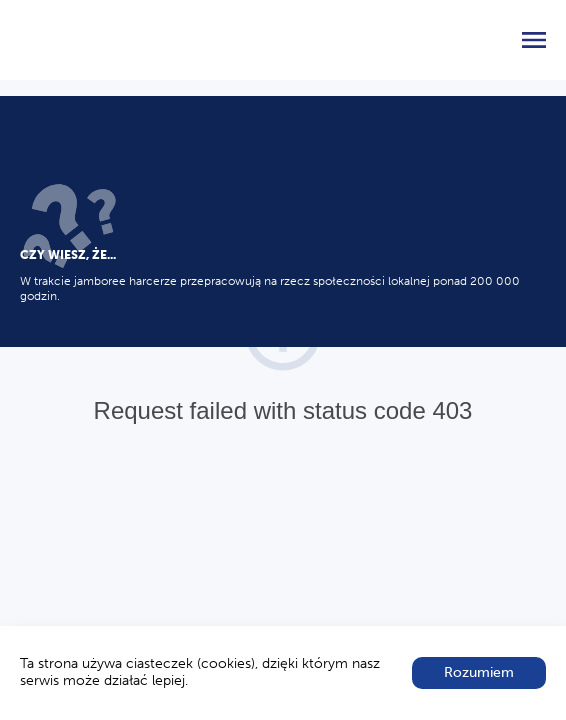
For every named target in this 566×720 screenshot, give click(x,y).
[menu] (534, 40)
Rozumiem (479, 672)
